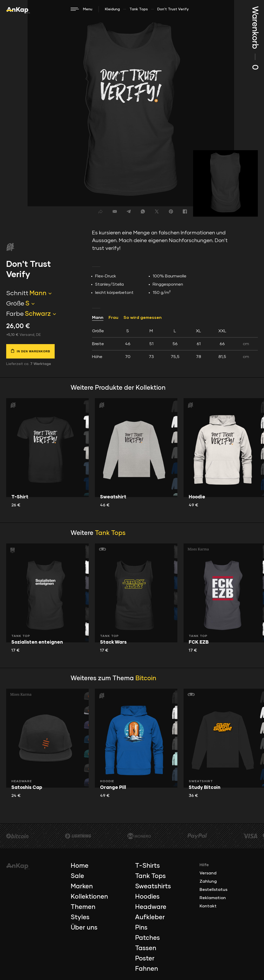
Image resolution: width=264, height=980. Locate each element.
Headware (151, 907)
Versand (208, 873)
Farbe (15, 314)
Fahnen (147, 969)
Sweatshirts (153, 887)
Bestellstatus (213, 890)
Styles (80, 917)
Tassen (146, 948)
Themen (83, 907)
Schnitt (17, 293)
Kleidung (112, 9)
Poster (145, 959)
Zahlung (208, 881)
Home (80, 866)
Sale (77, 876)
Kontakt (208, 906)
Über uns (84, 928)
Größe (15, 304)
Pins (141, 928)
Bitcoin (146, 678)
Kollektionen (89, 897)
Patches (147, 938)
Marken (82, 887)
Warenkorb (255, 38)
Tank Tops (139, 9)
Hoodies (147, 897)
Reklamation (213, 898)
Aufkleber (150, 917)
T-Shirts (147, 866)
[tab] (175, 344)
